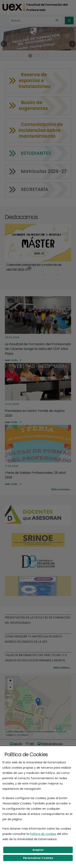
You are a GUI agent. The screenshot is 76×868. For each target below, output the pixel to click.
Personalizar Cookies (38, 858)
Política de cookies (43, 834)
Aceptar (38, 850)
